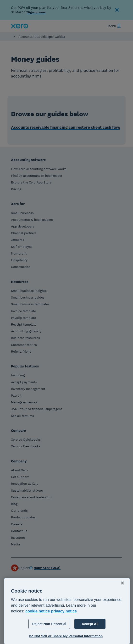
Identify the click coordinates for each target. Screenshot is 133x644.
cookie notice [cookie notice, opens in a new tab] (38, 628)
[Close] (122, 600)
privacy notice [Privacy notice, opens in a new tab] (64, 628)
